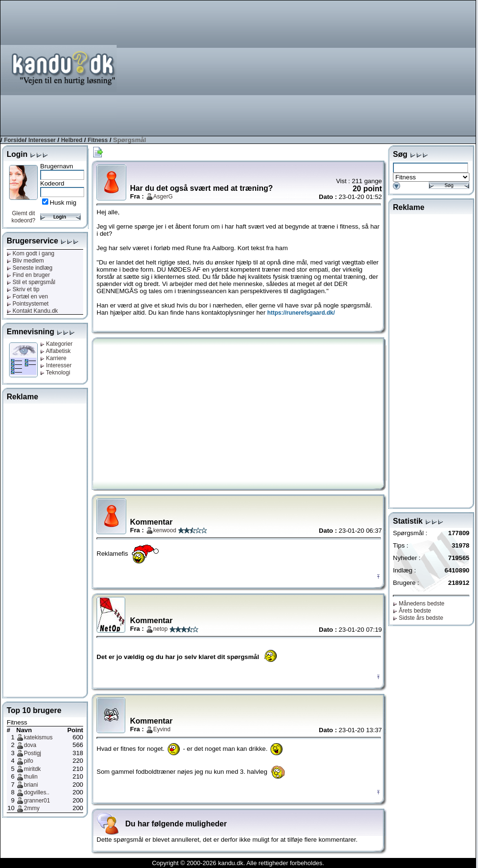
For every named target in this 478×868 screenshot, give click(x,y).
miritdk (32, 769)
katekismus (38, 737)
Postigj (33, 753)
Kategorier (56, 344)
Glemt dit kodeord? (23, 217)
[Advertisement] (307, 67)
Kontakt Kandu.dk (32, 311)
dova (30, 745)
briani (31, 785)
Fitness (98, 140)
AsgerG (163, 197)
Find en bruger (28, 275)
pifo (28, 761)
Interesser (42, 140)
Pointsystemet (28, 304)
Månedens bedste (419, 604)
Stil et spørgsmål (31, 282)
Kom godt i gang (31, 253)
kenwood (165, 530)
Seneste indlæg (30, 268)
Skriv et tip (23, 289)
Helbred (72, 140)
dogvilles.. (37, 792)
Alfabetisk (55, 351)
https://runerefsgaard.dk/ (301, 313)
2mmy (32, 808)
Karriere (53, 358)
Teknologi (55, 373)
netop (161, 629)
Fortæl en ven (27, 297)
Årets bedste (412, 611)
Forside (14, 140)
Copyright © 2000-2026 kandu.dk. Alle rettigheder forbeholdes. (238, 863)
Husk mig (63, 203)
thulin (31, 777)
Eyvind (162, 729)
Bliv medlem (25, 261)
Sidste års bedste (418, 618)
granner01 (37, 801)
